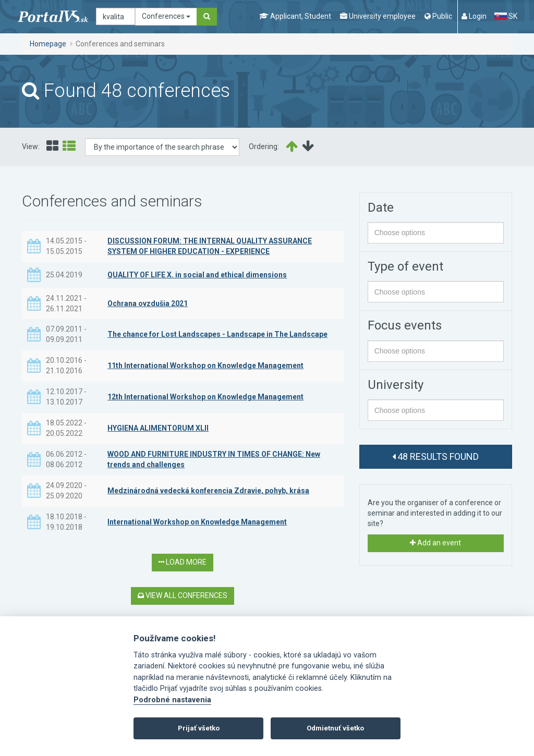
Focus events (405, 325)
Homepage (48, 44)
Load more (183, 562)
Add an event (435, 543)
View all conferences (183, 595)
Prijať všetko (199, 728)
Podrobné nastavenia (172, 700)
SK (506, 16)
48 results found (435, 456)
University (396, 385)
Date (381, 208)
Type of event (405, 266)
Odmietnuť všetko (335, 728)
